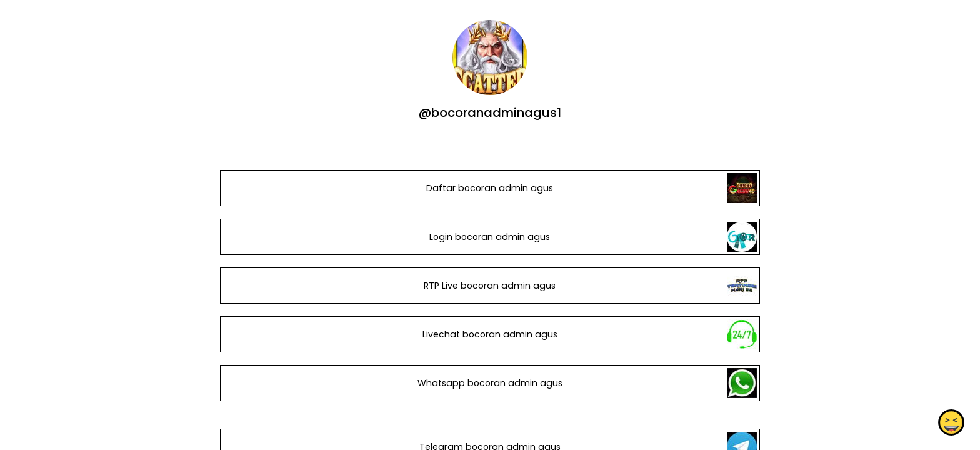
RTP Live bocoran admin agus (490, 286)
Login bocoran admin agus (490, 237)
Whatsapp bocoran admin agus (490, 383)
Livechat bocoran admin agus (490, 334)
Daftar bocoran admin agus (490, 188)
